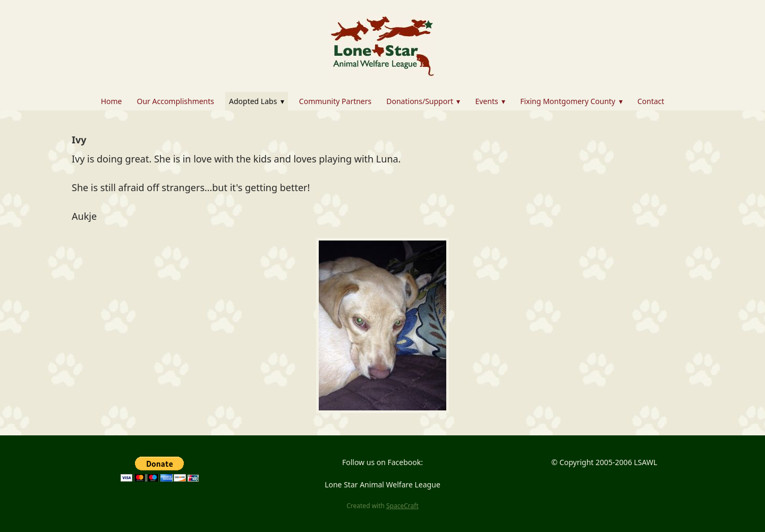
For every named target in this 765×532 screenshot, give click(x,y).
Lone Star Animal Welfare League (382, 484)
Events (490, 101)
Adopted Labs (257, 101)
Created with (382, 506)
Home (112, 101)
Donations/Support (423, 101)
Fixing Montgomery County (571, 101)
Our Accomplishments (175, 101)
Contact (651, 101)
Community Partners (335, 101)
